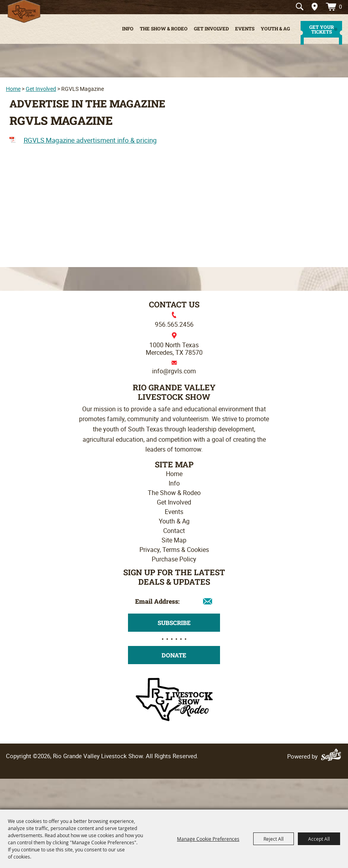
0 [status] (340, 7)
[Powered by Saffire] (332, 756)
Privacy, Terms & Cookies (174, 550)
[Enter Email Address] (174, 601)
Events (245, 28)
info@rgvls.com (174, 371)
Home (13, 89)
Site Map (174, 540)
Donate (174, 655)
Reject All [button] (274, 839)
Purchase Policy (174, 559)
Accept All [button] (319, 839)
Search (300, 7)
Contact (174, 531)
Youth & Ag (275, 28)
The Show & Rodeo (164, 28)
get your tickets (322, 29)
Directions (312, 7)
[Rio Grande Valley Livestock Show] (174, 699)
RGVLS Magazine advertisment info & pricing (90, 140)
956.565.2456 (174, 324)
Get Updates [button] (174, 623)
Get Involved (211, 28)
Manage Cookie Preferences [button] (208, 839)
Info (128, 28)
